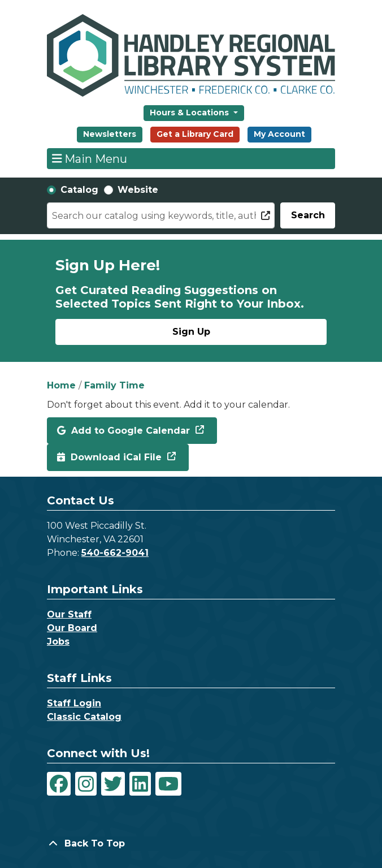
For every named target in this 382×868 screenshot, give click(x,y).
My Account (279, 134)
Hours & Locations (190, 113)
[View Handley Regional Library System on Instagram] (86, 784)
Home (61, 385)
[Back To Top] (191, 844)
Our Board (72, 628)
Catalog (79, 190)
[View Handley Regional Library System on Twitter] (113, 784)
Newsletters (110, 134)
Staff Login (74, 703)
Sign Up (191, 332)
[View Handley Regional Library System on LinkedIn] (140, 784)
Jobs (58, 642)
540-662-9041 (115, 553)
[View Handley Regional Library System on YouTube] (168, 784)
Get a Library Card (195, 134)
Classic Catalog (84, 717)
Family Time (114, 385)
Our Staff (69, 614)
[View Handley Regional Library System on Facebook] (59, 784)
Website (138, 190)
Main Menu (90, 158)
